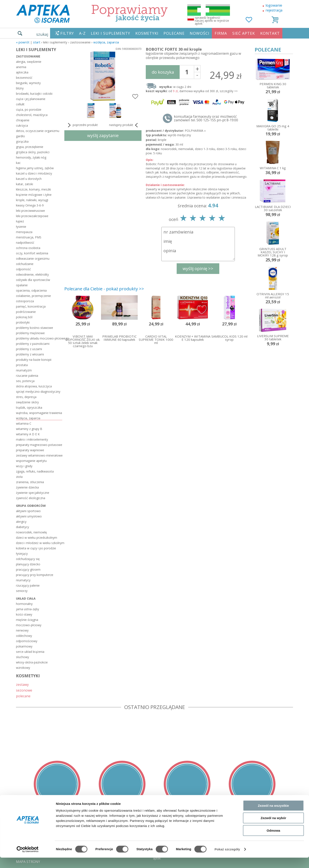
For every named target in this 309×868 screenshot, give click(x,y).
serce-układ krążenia (30, 652)
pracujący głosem (28, 569)
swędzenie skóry (27, 402)
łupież (20, 221)
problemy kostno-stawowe (35, 328)
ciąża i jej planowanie (31, 99)
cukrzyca (22, 125)
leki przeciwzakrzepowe (32, 216)
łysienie (21, 227)
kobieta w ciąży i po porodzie (36, 548)
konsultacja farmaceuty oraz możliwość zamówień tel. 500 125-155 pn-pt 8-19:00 (206, 118)
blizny (20, 88)
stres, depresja (26, 397)
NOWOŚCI (199, 33)
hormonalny (24, 604)
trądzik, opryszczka (29, 408)
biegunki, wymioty (28, 83)
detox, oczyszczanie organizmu (38, 131)
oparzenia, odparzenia (31, 290)
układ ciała (26, 598)
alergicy (21, 522)
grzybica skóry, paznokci (33, 152)
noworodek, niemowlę (31, 532)
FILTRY (67, 33)
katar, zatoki (25, 184)
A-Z (82, 33)
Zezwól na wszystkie (273, 816)
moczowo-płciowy (29, 625)
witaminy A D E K (28, 434)
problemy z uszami (29, 349)
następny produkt (124, 125)
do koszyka (163, 72)
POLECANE (174, 33)
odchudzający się (28, 559)
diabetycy (22, 527)
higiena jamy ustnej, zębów (35, 168)
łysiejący (22, 554)
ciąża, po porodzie (29, 110)
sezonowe (24, 690)
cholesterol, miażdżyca (32, 115)
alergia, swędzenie (29, 62)
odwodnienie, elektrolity (32, 274)
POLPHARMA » (195, 131)
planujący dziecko (28, 564)
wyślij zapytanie (103, 135)
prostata (22, 365)
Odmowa (273, 841)
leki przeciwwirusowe (30, 211)
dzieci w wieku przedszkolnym (37, 538)
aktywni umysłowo (29, 516)
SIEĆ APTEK (244, 33)
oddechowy (24, 636)
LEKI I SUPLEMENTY (110, 33)
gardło (20, 136)
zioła (19, 477)
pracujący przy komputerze (35, 575)
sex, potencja (25, 381)
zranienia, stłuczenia (30, 482)
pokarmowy (24, 646)
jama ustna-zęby (27, 609)
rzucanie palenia (27, 376)
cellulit (20, 104)
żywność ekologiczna (31, 498)
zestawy (22, 684)
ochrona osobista (28, 248)
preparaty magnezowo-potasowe (39, 445)
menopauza (24, 232)
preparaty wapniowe (30, 450)
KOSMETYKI (147, 33)
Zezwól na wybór (273, 829)
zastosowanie (28, 56)
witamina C (24, 423)
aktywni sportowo (28, 511)
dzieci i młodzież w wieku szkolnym (39, 543)
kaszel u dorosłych (29, 179)
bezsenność (24, 78)
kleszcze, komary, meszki (33, 189)
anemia (21, 67)
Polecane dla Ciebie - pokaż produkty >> (104, 289)
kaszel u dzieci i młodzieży (34, 173)
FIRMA (221, 33)
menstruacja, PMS (29, 237)
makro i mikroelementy (32, 439)
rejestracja (274, 10)
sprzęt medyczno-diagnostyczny (38, 392)
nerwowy (22, 630)
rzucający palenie (28, 585)
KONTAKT (270, 33)
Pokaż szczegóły (227, 860)
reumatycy (23, 580)
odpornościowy (27, 641)
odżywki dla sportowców (33, 280)
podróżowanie (26, 312)
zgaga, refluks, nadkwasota (35, 471)
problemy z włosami (30, 354)
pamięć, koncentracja (31, 306)
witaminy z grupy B (29, 429)
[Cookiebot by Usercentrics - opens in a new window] (28, 860)
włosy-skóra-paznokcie (32, 662)
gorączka (22, 141)
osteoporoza (25, 301)
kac (18, 163)
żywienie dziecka (27, 487)
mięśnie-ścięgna (27, 620)
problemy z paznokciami (33, 344)
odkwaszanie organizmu (33, 259)
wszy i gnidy (24, 466)
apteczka (22, 72)
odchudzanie (25, 264)
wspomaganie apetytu (31, 461)
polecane (23, 696)
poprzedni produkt (82, 125)
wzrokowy (23, 668)
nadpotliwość (25, 243)
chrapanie (23, 120)
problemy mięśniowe (30, 333)
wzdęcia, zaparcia (106, 42)
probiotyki (23, 322)
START (37, 42)
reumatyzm (24, 370)
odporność (23, 269)
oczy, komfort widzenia (32, 253)
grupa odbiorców (31, 506)
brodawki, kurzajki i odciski (34, 94)
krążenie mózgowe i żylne (34, 195)
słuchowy (22, 657)
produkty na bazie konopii (34, 360)
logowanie (274, 5)
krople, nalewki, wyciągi (32, 200)
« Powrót (23, 42)
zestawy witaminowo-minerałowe (39, 455)
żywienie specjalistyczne (33, 493)
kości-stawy (24, 614)
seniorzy (22, 591)
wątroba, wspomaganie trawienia (39, 413)
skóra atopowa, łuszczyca (34, 386)
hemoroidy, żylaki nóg (31, 157)
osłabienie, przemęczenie (33, 296)
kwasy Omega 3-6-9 (30, 205)
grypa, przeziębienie (30, 147)
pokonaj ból (24, 317)
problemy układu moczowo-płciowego (39, 338)
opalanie (22, 285)
